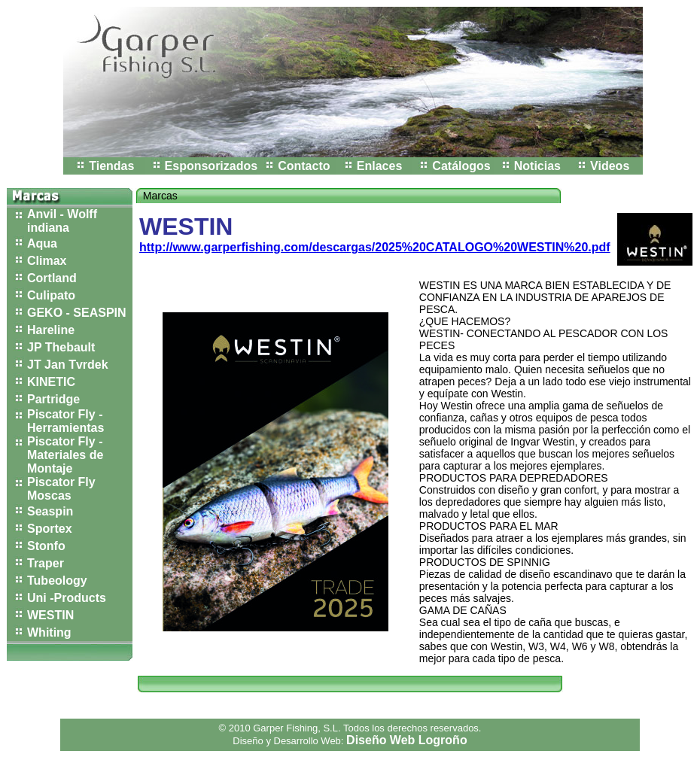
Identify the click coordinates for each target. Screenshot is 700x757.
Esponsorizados (212, 166)
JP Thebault (61, 347)
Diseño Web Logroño (407, 740)
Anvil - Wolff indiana (62, 221)
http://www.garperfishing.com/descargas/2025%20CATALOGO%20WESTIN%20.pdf (375, 247)
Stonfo (46, 546)
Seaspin (50, 511)
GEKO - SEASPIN (77, 313)
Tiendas (111, 166)
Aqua (42, 243)
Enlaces (379, 166)
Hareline (51, 330)
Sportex (50, 529)
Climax (47, 261)
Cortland (52, 278)
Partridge (53, 399)
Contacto (304, 166)
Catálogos (461, 166)
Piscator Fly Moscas (61, 489)
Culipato (51, 295)
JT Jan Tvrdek (68, 365)
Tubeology (57, 581)
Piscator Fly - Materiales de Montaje (65, 455)
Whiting (49, 632)
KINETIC (51, 382)
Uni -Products (67, 598)
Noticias (537, 166)
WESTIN (50, 615)
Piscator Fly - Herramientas (65, 421)
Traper (46, 563)
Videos (610, 166)
